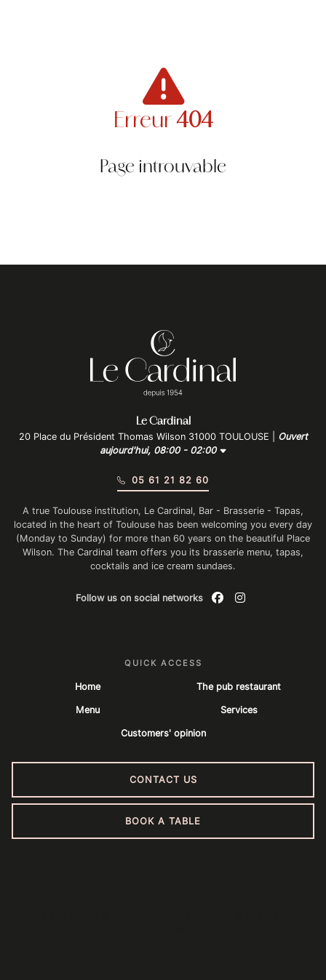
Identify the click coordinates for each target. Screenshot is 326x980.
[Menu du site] (31, 33)
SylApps (163, 929)
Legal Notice (72, 916)
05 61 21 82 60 (163, 480)
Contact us (163, 780)
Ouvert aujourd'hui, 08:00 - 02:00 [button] (204, 443)
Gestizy (258, 916)
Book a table (163, 821)
